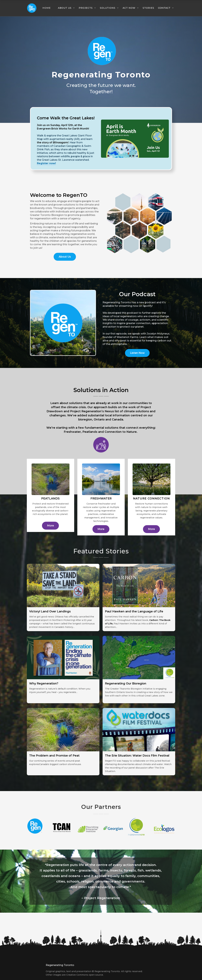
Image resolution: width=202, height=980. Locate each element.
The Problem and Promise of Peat (54, 756)
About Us (65, 257)
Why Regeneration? (44, 684)
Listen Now (137, 353)
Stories (148, 8)
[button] (48, 8)
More (50, 526)
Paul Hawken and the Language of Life (134, 611)
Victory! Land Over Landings (50, 611)
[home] (32, 8)
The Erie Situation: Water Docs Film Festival (137, 756)
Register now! (46, 163)
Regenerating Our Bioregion (126, 684)
